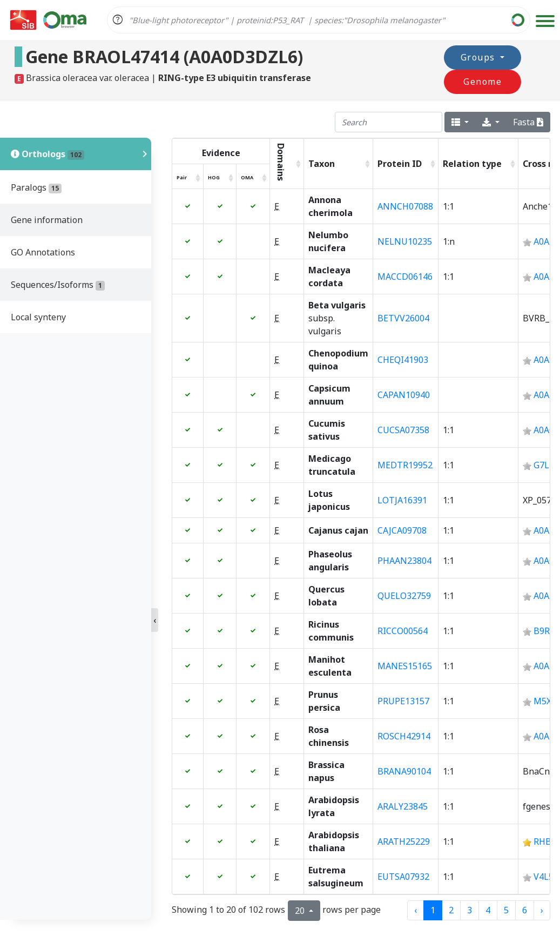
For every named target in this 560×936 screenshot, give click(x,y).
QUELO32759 (404, 596)
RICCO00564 (403, 631)
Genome (517, 69)
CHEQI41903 (403, 360)
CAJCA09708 (402, 530)
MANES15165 (405, 666)
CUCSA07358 (403, 430)
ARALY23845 (403, 806)
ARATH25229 (404, 841)
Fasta (528, 122)
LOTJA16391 (402, 500)
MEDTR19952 (405, 465)
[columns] (460, 122)
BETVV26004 (403, 318)
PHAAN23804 (404, 561)
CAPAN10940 (404, 395)
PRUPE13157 (403, 701)
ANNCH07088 (405, 206)
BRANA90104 (404, 771)
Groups (436, 69)
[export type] (491, 122)
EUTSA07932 (403, 877)
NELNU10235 (405, 241)
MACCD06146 (405, 277)
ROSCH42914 (404, 736)
